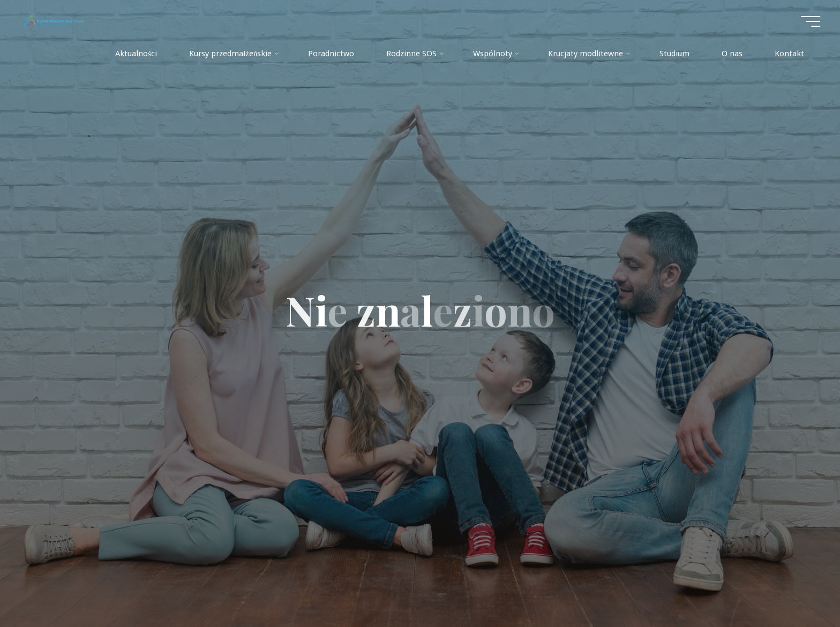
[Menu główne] (811, 21)
